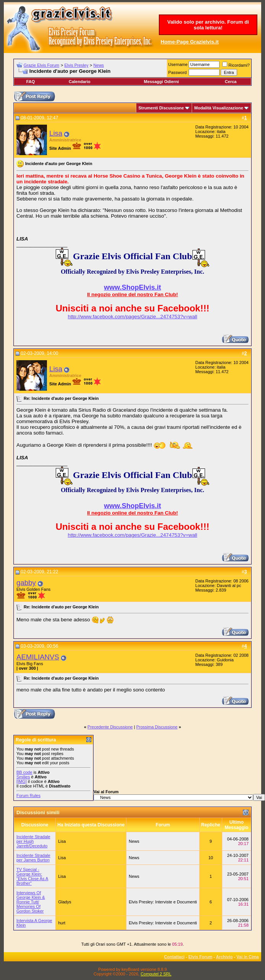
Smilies (23, 777)
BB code (24, 772)
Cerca (231, 82)
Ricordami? (236, 65)
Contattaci (175, 957)
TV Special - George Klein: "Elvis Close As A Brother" (32, 876)
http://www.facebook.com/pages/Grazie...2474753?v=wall (133, 317)
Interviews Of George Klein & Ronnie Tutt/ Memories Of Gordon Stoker (31, 902)
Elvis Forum (200, 957)
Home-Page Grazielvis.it (190, 42)
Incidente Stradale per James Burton (33, 858)
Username (178, 64)
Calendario (80, 82)
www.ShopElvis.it (132, 287)
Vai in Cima (248, 957)
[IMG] (22, 781)
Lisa (56, 133)
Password (178, 72)
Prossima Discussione (157, 727)
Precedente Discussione (110, 727)
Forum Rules (28, 796)
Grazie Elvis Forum (42, 65)
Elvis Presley (76, 65)
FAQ (31, 82)
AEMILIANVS (38, 657)
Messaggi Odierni (162, 82)
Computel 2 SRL (156, 974)
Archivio (225, 957)
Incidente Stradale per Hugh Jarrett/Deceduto (33, 841)
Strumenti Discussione (161, 108)
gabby (26, 583)
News (99, 65)
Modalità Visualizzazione (219, 108)
